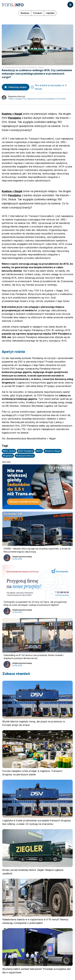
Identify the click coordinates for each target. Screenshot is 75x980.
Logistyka (50, 13)
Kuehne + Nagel (12, 114)
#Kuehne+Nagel (53, 451)
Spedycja (25, 13)
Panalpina (15, 118)
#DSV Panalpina (26, 451)
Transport (37, 13)
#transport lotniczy (25, 456)
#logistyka (8, 456)
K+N (4, 307)
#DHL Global (9, 451)
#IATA (39, 451)
